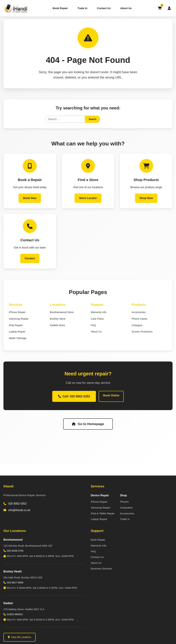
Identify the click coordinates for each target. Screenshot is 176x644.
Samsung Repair (19, 319)
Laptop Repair (17, 332)
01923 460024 (15, 614)
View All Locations (20, 637)
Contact (30, 258)
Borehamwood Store (62, 312)
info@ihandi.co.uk (19, 510)
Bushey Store (58, 319)
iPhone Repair (17, 312)
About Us (126, 8)
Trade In (82, 8)
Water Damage (18, 338)
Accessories (139, 312)
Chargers (137, 325)
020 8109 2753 (15, 551)
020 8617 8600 (15, 583)
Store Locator (88, 198)
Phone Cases (139, 319)
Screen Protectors (142, 332)
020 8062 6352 (17, 504)
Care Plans (97, 319)
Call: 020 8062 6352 (74, 396)
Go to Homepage (88, 424)
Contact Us (104, 8)
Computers (126, 508)
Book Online (111, 395)
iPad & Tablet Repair (103, 513)
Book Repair (60, 8)
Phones (124, 502)
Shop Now (146, 198)
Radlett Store (57, 325)
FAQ (93, 325)
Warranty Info (99, 312)
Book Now (30, 198)
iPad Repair (16, 325)
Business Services (101, 569)
